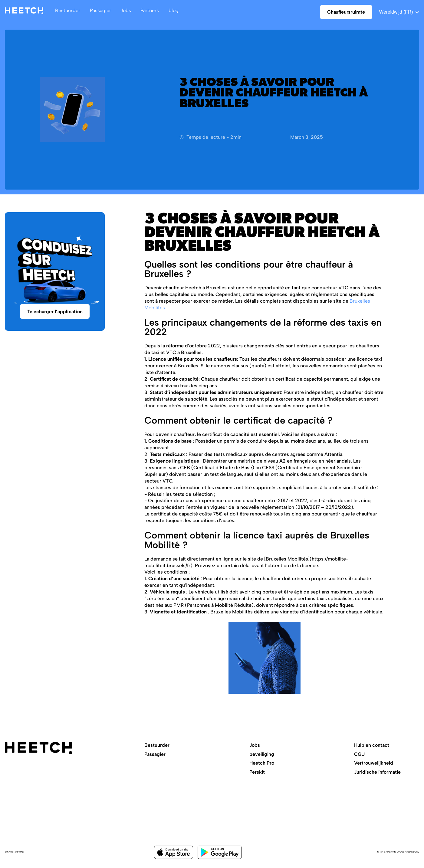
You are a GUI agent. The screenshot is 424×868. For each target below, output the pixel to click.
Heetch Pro (262, 763)
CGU (359, 754)
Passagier (155, 754)
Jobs (255, 745)
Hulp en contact (372, 745)
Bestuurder (157, 745)
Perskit (257, 772)
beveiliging (262, 754)
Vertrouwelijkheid (374, 763)
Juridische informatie (377, 772)
